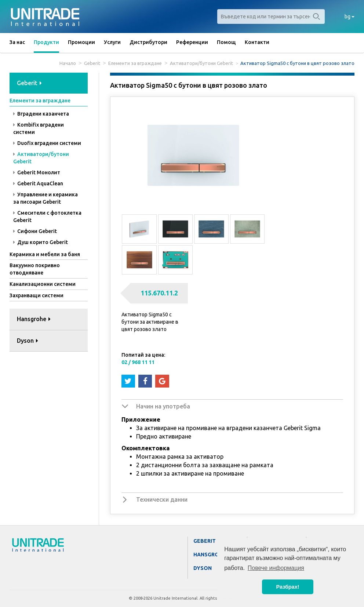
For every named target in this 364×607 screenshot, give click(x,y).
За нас (17, 42)
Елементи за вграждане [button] (40, 101)
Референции (192, 42)
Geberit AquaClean (38, 183)
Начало (68, 63)
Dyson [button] (28, 341)
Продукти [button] (46, 42)
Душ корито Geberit (41, 242)
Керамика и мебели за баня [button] (45, 254)
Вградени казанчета (41, 114)
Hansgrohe (210, 555)
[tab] (49, 83)
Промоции (81, 42)
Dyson (203, 568)
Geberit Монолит (37, 172)
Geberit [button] (29, 83)
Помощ (226, 42)
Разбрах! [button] (288, 587)
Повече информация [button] (276, 568)
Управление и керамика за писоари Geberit (45, 198)
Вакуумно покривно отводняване (35, 269)
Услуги (112, 42)
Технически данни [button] (162, 499)
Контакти (257, 42)
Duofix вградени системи (47, 143)
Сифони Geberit (35, 231)
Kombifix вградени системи (39, 128)
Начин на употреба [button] (163, 406)
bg (350, 17)
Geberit (92, 63)
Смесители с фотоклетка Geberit (47, 217)
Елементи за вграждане (135, 63)
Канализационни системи (43, 284)
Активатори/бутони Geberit (201, 63)
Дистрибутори (148, 42)
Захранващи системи (37, 295)
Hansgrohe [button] (34, 319)
